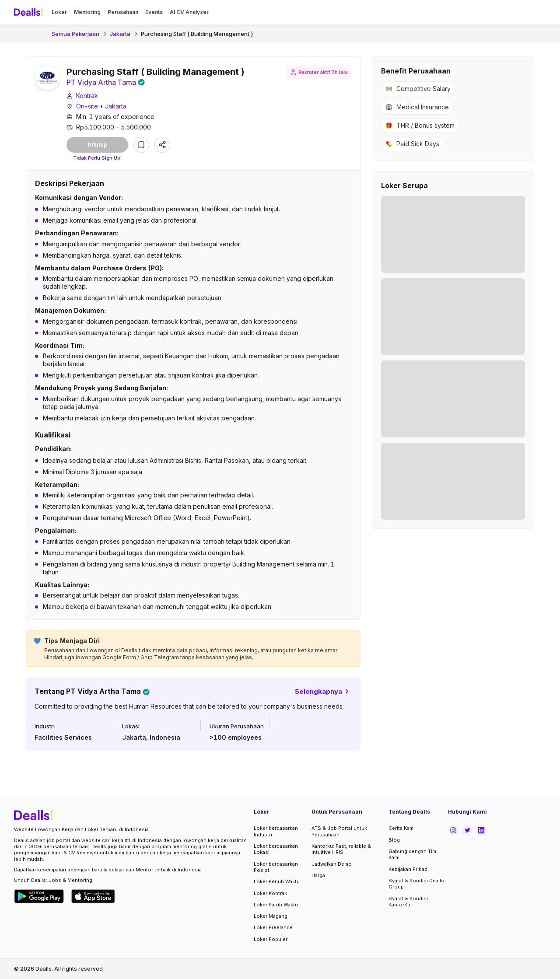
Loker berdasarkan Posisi (276, 867)
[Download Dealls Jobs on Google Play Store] (39, 896)
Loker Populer (271, 939)
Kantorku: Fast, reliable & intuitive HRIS (341, 849)
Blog (394, 840)
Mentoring (87, 12)
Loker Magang (271, 916)
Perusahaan (123, 12)
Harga (318, 875)
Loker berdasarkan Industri (276, 832)
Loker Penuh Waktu (277, 881)
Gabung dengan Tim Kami (412, 854)
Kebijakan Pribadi (409, 869)
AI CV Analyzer (189, 12)
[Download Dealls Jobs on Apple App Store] (93, 896)
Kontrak (87, 96)
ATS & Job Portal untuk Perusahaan (339, 832)
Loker (59, 12)
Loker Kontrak (270, 893)
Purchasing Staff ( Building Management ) (197, 34)
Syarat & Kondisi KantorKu (408, 902)
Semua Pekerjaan (75, 34)
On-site (87, 107)
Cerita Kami (402, 829)
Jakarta (120, 34)
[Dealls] (30, 12)
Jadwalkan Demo (332, 864)
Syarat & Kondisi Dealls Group (416, 884)
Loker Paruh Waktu (276, 905)
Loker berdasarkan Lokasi (276, 849)
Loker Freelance (273, 927)
